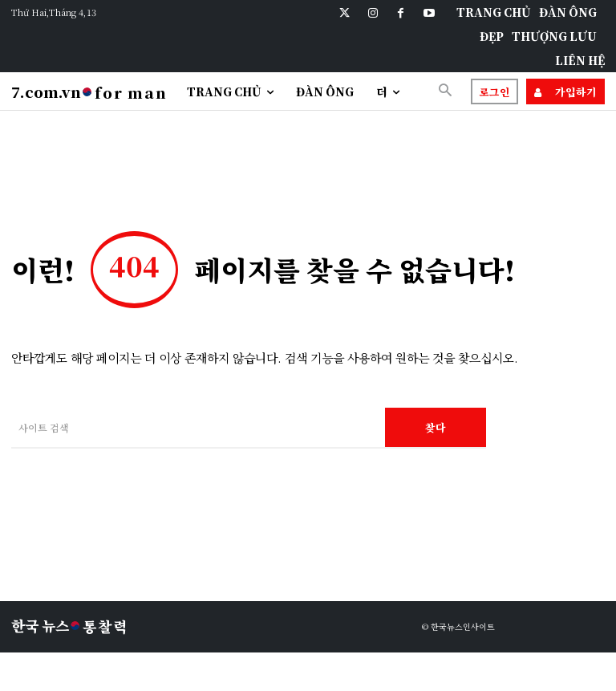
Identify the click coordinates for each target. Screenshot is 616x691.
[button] (446, 91)
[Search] (436, 427)
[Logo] (89, 92)
